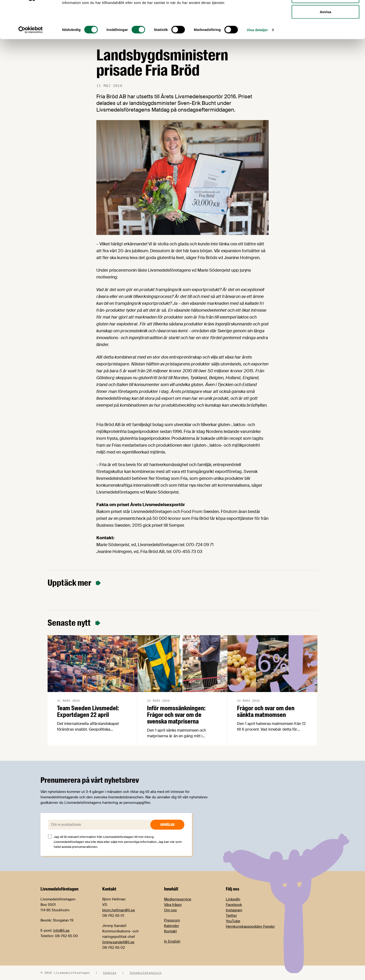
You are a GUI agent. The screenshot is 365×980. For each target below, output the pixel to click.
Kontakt (170, 931)
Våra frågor (173, 905)
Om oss (170, 910)
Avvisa (325, 43)
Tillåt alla (325, 12)
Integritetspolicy (146, 973)
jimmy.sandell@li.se (118, 942)
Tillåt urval (325, 28)
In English (172, 941)
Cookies (110, 973)
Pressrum (172, 920)
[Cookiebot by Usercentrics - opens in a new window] (31, 62)
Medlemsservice (178, 899)
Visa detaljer (257, 61)
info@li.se (61, 931)
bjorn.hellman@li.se (119, 910)
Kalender (171, 926)
